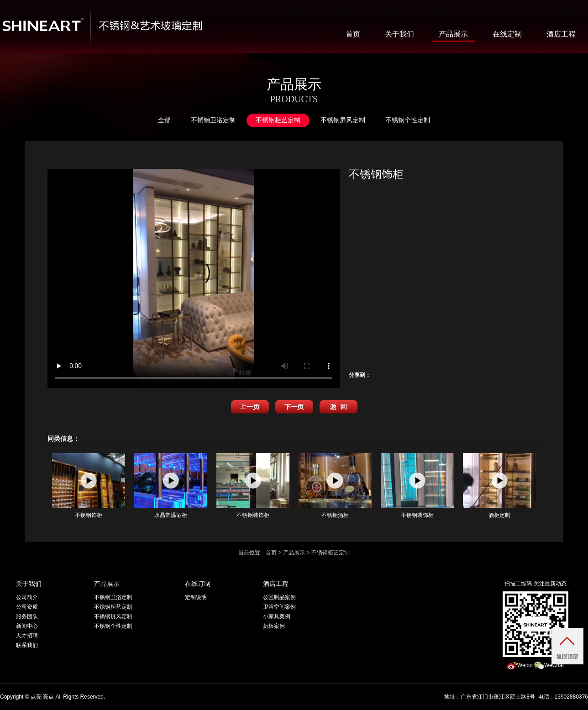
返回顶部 (567, 657)
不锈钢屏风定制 (343, 120)
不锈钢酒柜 (335, 486)
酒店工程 (561, 34)
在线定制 (507, 34)
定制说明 (196, 597)
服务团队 (27, 616)
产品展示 (453, 34)
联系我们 (27, 645)
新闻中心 (27, 626)
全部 (164, 120)
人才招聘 (27, 636)
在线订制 (198, 584)
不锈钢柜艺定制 (278, 120)
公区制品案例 (279, 597)
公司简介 (27, 597)
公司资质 (27, 607)
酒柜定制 (499, 486)
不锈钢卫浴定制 (213, 120)
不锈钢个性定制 (408, 120)
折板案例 (274, 626)
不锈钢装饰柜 (253, 486)
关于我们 (399, 34)
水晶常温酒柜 (171, 486)
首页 (353, 34)
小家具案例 (277, 616)
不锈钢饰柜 (89, 486)
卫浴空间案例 (279, 607)
